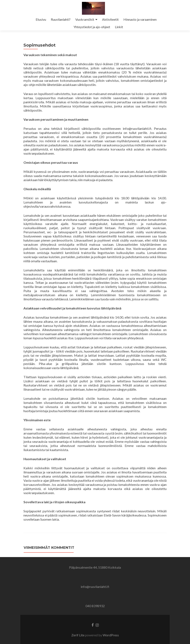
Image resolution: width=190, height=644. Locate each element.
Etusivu (41, 19)
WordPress (111, 635)
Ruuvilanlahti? (61, 19)
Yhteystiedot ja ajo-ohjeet (92, 27)
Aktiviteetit (110, 19)
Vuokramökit (85, 19)
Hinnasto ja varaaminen (140, 19)
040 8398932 (95, 606)
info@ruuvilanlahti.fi (95, 587)
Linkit (119, 27)
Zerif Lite (78, 635)
